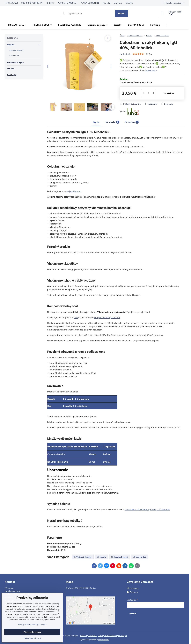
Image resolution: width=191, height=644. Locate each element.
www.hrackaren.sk (12, 591)
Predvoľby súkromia (88, 636)
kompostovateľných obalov (107, 317)
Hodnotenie (125, 54)
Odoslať (133, 614)
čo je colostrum (74, 191)
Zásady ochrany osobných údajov (112, 636)
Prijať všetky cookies (32, 632)
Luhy (76, 317)
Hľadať (121, 13)
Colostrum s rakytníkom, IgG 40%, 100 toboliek (147, 510)
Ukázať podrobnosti (32, 638)
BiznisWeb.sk (104, 640)
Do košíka (169, 93)
